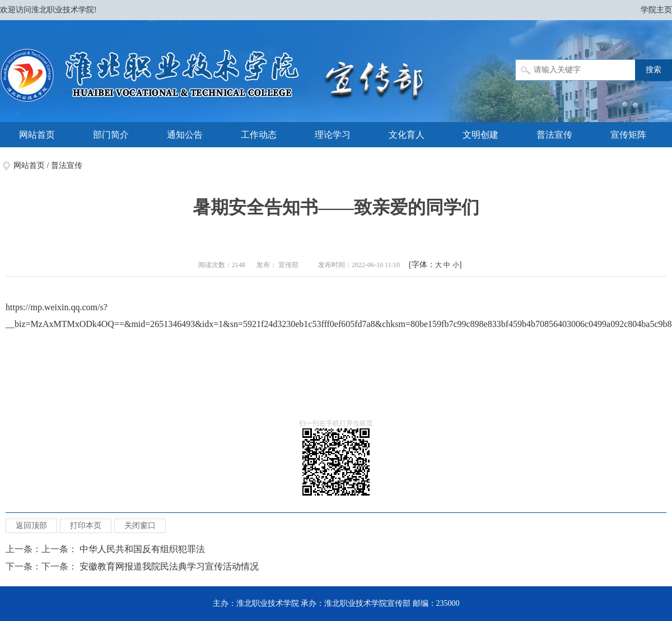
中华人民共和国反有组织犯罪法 (142, 549)
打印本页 (86, 526)
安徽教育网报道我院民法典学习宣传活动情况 (169, 566)
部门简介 (111, 135)
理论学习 (333, 135)
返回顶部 (31, 526)
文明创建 (480, 135)
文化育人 (407, 135)
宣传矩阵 (628, 135)
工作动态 (259, 135)
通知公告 (185, 135)
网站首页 (37, 135)
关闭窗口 (140, 526)
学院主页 (656, 10)
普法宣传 (554, 135)
